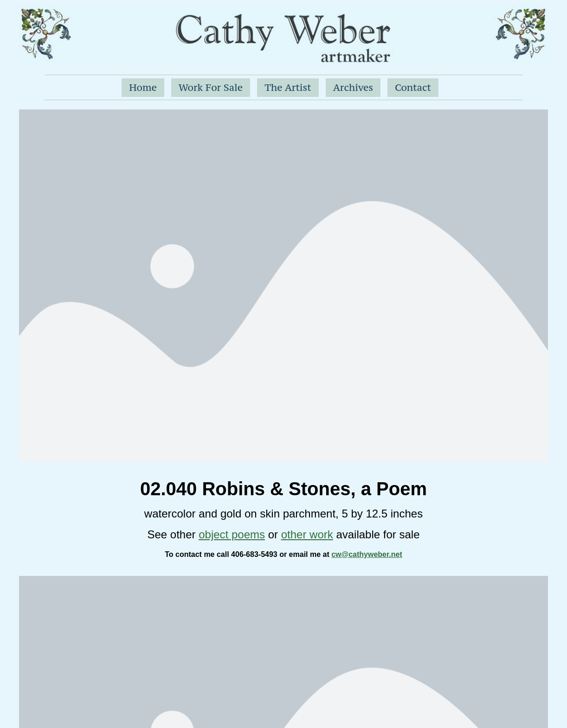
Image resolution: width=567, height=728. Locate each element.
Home (143, 87)
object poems (232, 534)
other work (307, 534)
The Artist (288, 87)
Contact (413, 87)
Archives (353, 87)
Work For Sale (211, 87)
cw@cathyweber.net (367, 554)
